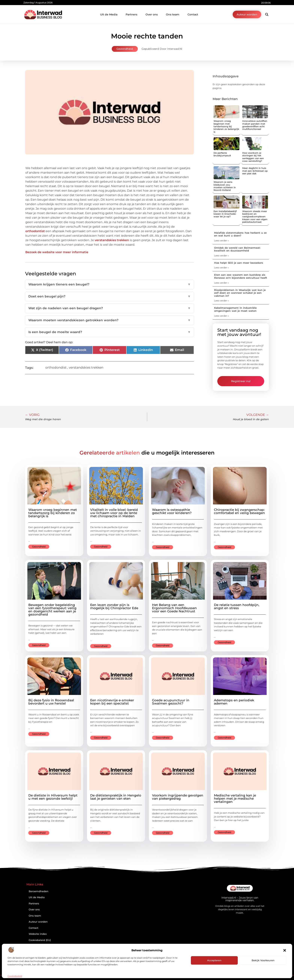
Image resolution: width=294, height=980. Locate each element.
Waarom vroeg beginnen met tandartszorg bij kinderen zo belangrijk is (226, 126)
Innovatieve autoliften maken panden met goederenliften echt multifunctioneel (255, 125)
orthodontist (35, 231)
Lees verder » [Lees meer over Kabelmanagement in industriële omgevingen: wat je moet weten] (221, 316)
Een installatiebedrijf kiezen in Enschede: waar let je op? (225, 214)
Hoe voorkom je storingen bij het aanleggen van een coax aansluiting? (253, 157)
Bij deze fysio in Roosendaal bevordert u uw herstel (51, 702)
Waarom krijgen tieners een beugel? (109, 285)
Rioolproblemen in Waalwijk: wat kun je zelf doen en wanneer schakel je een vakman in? (240, 293)
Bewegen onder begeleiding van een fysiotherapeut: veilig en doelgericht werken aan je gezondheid (52, 610)
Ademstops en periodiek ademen (234, 702)
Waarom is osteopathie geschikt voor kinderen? (172, 511)
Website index (38, 934)
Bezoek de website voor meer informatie (57, 252)
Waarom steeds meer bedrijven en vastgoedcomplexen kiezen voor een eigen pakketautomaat (255, 217)
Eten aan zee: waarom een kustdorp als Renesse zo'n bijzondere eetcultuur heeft (241, 276)
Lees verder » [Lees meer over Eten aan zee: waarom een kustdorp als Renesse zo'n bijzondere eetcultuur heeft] (221, 283)
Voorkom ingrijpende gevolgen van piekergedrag (178, 797)
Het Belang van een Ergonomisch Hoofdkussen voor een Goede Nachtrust (174, 608)
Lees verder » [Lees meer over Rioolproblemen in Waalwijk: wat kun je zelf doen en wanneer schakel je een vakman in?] (221, 301)
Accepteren (214, 960)
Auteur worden (38, 922)
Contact (193, 14)
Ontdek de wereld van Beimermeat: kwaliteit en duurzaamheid (237, 249)
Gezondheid (125, 49)
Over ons (152, 14)
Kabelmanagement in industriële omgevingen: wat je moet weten (235, 309)
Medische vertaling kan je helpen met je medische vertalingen (235, 799)
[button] (285, 950)
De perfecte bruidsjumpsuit (222, 154)
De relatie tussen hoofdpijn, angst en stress (237, 606)
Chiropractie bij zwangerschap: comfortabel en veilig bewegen (239, 511)
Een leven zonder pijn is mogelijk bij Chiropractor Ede (114, 606)
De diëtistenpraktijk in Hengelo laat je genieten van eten (116, 797)
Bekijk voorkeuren (263, 960)
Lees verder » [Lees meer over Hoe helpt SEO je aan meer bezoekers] (221, 268)
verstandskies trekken (112, 240)
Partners (131, 14)
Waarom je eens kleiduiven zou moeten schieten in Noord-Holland (225, 186)
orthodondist (56, 367)
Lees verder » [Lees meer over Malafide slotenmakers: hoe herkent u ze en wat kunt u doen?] (221, 240)
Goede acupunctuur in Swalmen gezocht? (171, 702)
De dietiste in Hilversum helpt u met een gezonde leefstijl (53, 797)
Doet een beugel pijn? (109, 297)
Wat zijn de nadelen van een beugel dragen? (109, 308)
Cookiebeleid (15, 976)
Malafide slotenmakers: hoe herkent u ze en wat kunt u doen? (240, 234)
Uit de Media (109, 14)
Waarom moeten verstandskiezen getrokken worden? (109, 320)
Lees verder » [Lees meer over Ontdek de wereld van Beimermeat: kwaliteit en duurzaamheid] (221, 256)
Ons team (173, 14)
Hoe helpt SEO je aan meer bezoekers (239, 263)
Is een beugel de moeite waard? (109, 332)
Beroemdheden (39, 891)
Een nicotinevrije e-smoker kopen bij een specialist (112, 702)
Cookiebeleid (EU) (40, 940)
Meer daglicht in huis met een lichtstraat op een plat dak (255, 171)
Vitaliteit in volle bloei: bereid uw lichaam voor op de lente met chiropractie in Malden (114, 513)
